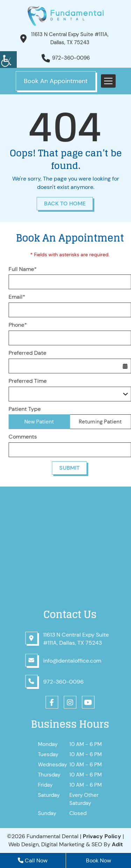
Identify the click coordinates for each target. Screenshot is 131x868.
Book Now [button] (99, 860)
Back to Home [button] (65, 204)
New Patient (43, 422)
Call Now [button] (33, 860)
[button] (8, 60)
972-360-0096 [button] (71, 58)
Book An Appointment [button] (56, 81)
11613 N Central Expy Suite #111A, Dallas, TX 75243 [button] (70, 38)
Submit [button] (73, 468)
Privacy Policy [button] (102, 836)
